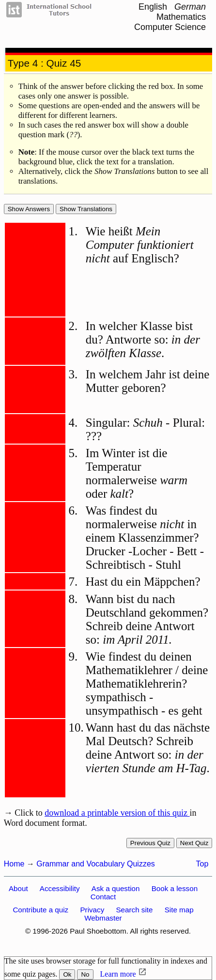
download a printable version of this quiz (117, 813)
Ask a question (116, 888)
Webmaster (103, 918)
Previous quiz (150, 843)
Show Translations (86, 209)
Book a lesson (175, 888)
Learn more (118, 974)
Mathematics (181, 17)
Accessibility (60, 888)
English (153, 7)
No (85, 974)
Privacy (92, 910)
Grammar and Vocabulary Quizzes (96, 864)
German (190, 7)
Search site (134, 910)
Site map (179, 910)
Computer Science (170, 27)
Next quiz (194, 843)
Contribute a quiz (40, 910)
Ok (67, 974)
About (18, 888)
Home (14, 864)
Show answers (29, 209)
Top (202, 864)
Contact (103, 897)
